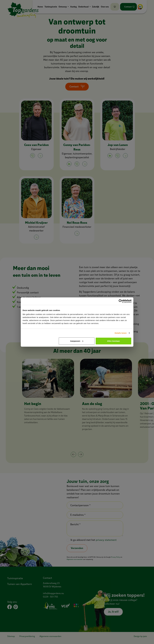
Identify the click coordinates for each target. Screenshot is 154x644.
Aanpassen (77, 341)
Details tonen (121, 333)
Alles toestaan (113, 341)
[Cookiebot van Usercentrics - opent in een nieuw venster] (121, 301)
